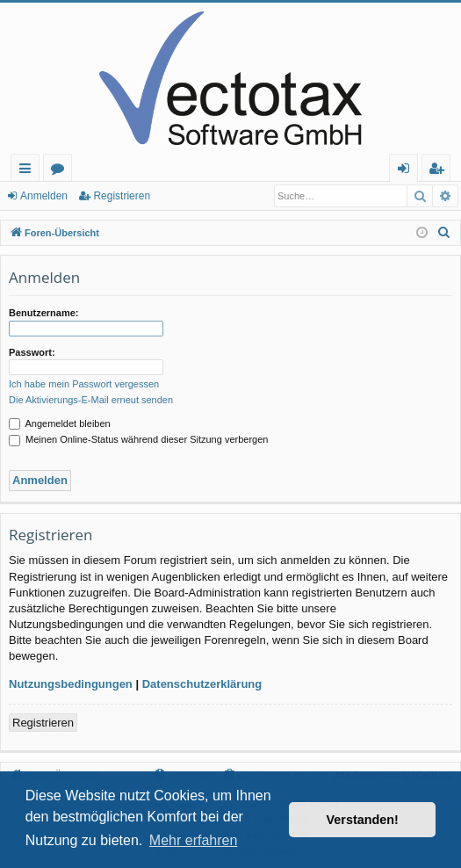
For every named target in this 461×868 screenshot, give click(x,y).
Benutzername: (43, 313)
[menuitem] (444, 233)
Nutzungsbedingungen (71, 684)
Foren (61, 171)
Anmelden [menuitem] (408, 171)
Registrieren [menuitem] (440, 171)
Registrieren (122, 196)
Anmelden (44, 196)
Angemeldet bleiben (60, 423)
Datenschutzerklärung (202, 684)
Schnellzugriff (29, 171)
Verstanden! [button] (363, 820)
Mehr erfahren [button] (194, 840)
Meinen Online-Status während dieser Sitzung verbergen (138, 439)
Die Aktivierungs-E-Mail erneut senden (91, 400)
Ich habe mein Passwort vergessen (84, 384)
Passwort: (32, 352)
